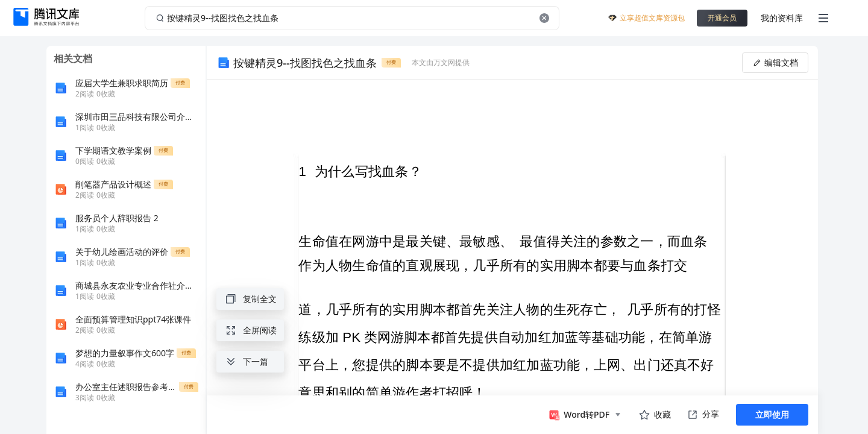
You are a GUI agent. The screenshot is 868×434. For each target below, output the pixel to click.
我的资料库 (782, 18)
